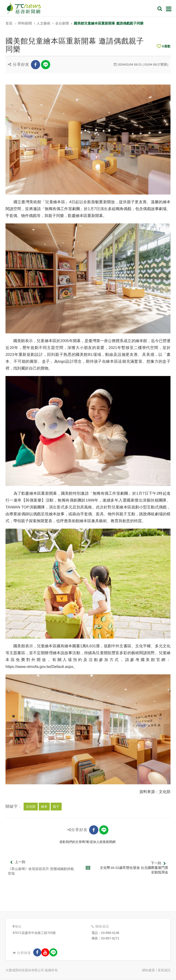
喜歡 (164, 46)
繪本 (44, 807)
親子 (56, 807)
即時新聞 (25, 23)
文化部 (31, 807)
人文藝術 (44, 23)
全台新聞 (62, 23)
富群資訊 (164, 970)
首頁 (9, 23)
